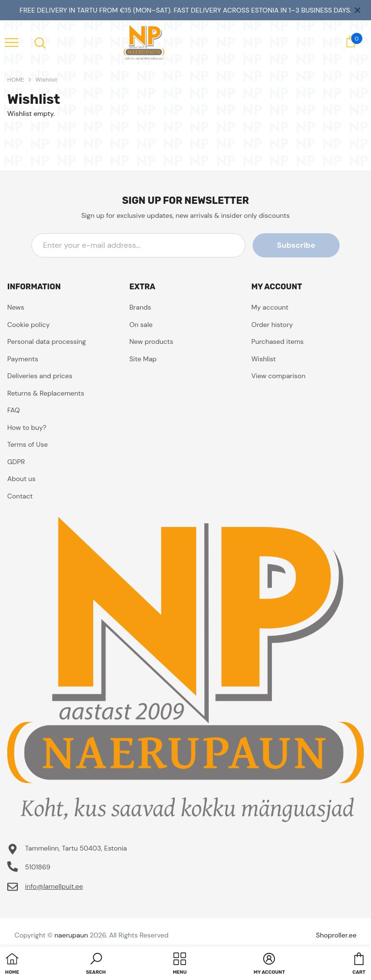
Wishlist (46, 80)
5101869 (38, 867)
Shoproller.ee (336, 935)
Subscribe (296, 245)
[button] (96, 965)
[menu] (12, 42)
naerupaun (71, 935)
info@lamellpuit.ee (54, 886)
